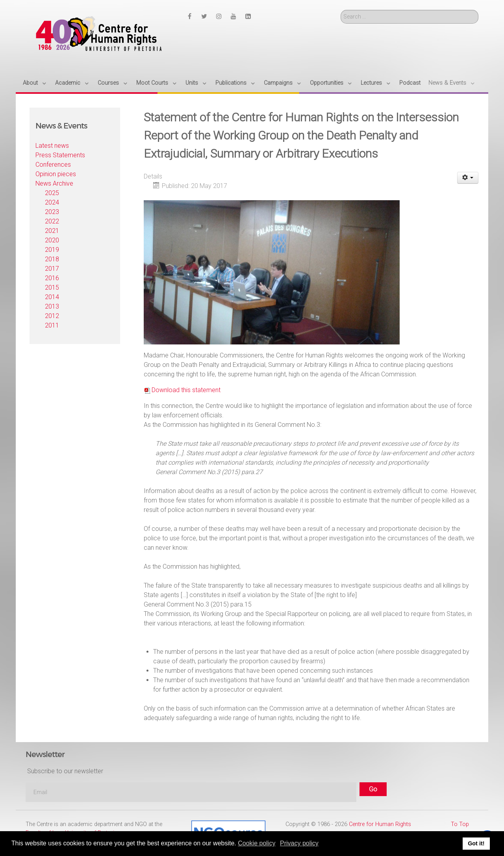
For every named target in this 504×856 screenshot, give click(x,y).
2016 (52, 278)
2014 (52, 297)
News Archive (54, 183)
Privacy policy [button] (299, 843)
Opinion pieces (56, 174)
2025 (52, 193)
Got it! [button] (476, 843)
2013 (52, 306)
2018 (52, 259)
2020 (52, 240)
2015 (52, 288)
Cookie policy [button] (257, 843)
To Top (460, 824)
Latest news (52, 146)
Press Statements (60, 155)
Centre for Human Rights (380, 824)
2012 (52, 316)
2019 (52, 250)
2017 (52, 269)
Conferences (53, 165)
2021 (52, 231)
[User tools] (468, 178)
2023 (52, 212)
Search (341, 10)
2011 (52, 325)
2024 (52, 202)
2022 (52, 221)
